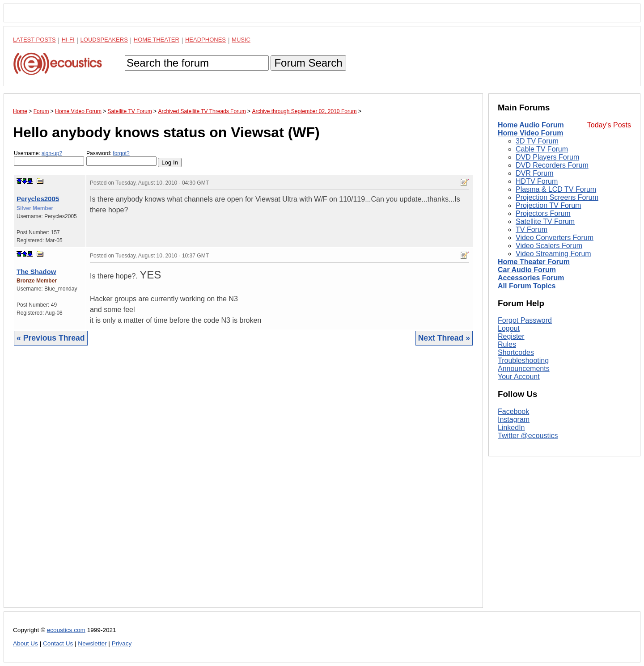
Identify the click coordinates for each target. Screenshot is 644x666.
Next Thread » (444, 338)
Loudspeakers (104, 40)
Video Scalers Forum (549, 246)
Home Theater (157, 40)
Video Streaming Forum (553, 254)
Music (241, 40)
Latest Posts (34, 40)
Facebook (513, 411)
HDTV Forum (537, 181)
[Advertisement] (243, 483)
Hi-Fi (68, 40)
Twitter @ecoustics (528, 436)
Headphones (205, 40)
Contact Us (58, 643)
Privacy (122, 643)
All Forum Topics (527, 286)
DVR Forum (534, 173)
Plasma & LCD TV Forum (556, 189)
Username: (49, 158)
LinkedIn (511, 428)
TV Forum (532, 230)
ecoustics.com (66, 630)
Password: (121, 158)
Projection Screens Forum (557, 197)
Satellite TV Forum (545, 221)
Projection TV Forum (548, 205)
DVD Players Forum (547, 157)
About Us (25, 643)
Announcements (524, 369)
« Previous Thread (51, 338)
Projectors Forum (543, 213)
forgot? (121, 153)
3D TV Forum (537, 141)
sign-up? (52, 153)
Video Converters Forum (555, 238)
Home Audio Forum (531, 125)
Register (511, 336)
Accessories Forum (531, 278)
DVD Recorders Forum (552, 165)
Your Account (519, 377)
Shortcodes (516, 352)
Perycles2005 (38, 199)
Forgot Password (525, 320)
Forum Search (308, 63)
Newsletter (92, 643)
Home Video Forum (530, 133)
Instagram (514, 419)
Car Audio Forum (527, 270)
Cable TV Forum (542, 149)
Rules (507, 344)
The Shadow (36, 272)
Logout (509, 328)
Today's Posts (609, 125)
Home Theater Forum (534, 262)
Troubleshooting (523, 360)
